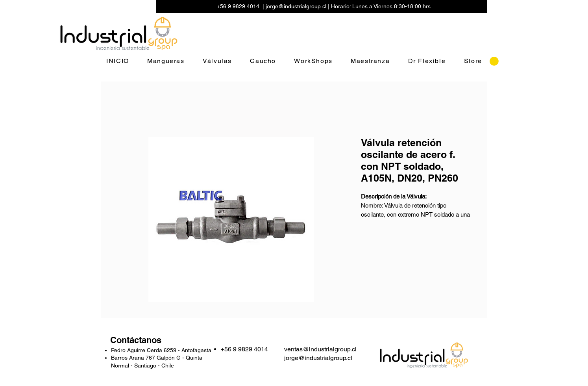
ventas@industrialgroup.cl (320, 349)
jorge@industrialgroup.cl (296, 6)
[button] (494, 61)
